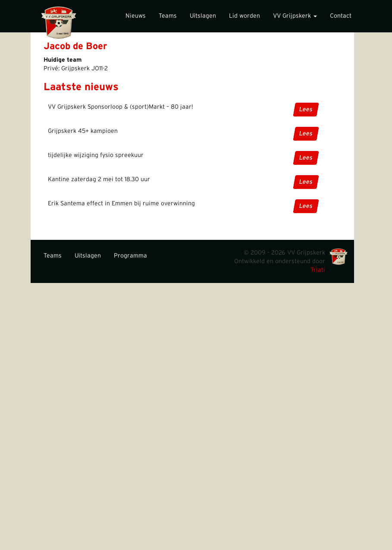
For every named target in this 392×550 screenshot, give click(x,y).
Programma (130, 256)
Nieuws (136, 16)
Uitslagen (203, 16)
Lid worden (245, 16)
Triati (318, 270)
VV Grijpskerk (295, 16)
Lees (306, 110)
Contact (341, 16)
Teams (168, 16)
